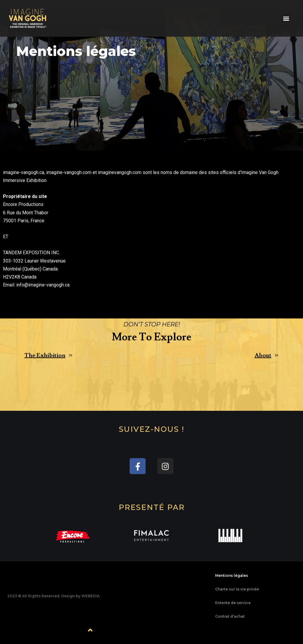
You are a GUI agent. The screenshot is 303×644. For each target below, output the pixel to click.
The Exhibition (45, 355)
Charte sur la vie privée (237, 589)
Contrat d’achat (230, 616)
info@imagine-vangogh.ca (43, 285)
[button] (286, 18)
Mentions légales (232, 575)
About (263, 355)
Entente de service (233, 603)
